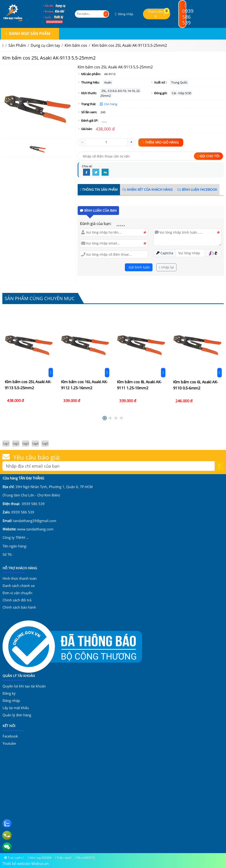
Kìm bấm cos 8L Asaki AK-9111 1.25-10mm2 (141, 362)
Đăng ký (9, 693)
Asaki (108, 82)
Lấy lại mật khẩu (16, 708)
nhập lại (166, 267)
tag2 (16, 443)
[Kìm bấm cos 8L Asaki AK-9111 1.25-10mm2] (141, 360)
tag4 (35, 443)
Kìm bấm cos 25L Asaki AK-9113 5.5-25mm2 (29, 362)
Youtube (9, 743)
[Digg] (105, 172)
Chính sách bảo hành (19, 607)
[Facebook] (86, 172)
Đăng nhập (11, 700)
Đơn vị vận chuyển (17, 593)
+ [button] (131, 142)
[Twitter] (96, 172)
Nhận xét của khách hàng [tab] (147, 189)
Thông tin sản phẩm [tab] (99, 189)
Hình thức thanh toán (20, 578)
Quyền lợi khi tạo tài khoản (24, 686)
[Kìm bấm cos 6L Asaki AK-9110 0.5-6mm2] (197, 361)
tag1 (6, 443)
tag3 (26, 443)
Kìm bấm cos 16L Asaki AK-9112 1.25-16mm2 (85, 362)
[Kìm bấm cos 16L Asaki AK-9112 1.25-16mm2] (85, 360)
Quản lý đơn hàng (17, 715)
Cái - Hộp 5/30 (181, 93)
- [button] (82, 142)
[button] (124, 14)
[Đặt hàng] (30, 362)
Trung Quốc (179, 82)
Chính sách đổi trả (17, 600)
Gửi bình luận (139, 267)
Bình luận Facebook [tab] (197, 189)
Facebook (10, 736)
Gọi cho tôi (208, 156)
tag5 (45, 443)
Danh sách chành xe (19, 586)
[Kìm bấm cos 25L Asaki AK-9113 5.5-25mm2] (29, 360)
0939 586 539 (188, 14)
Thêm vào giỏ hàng (161, 142)
